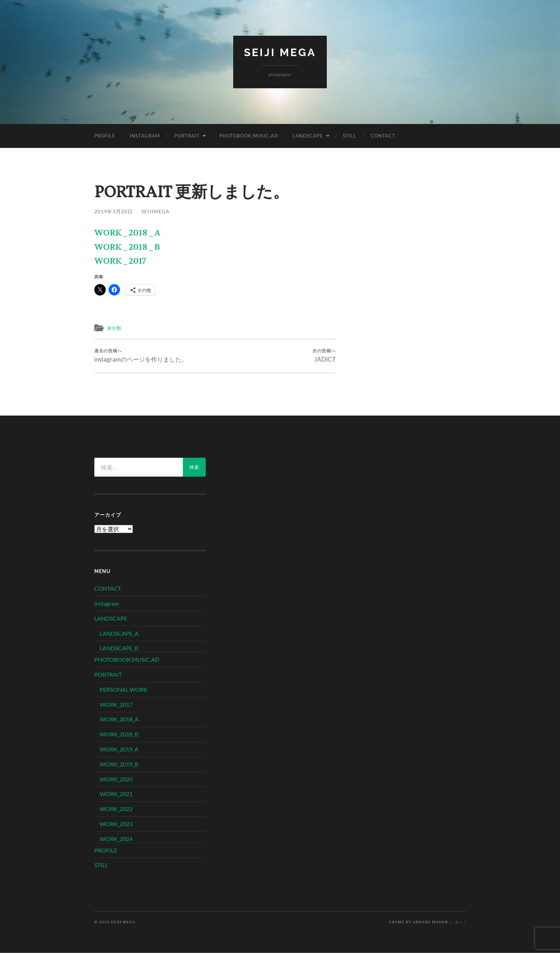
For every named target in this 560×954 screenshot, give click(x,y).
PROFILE (105, 135)
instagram (145, 135)
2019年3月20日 (114, 211)
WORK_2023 (116, 825)
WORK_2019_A (119, 750)
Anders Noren (430, 923)
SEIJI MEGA (280, 52)
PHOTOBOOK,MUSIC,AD (249, 135)
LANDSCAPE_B (119, 649)
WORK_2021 (116, 795)
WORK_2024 (116, 840)
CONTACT (383, 135)
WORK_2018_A (127, 233)
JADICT (324, 356)
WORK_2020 (116, 780)
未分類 (115, 328)
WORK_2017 (120, 261)
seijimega (156, 211)
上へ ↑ (460, 923)
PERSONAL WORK (124, 690)
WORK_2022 (116, 810)
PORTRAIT (187, 135)
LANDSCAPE (308, 135)
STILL (350, 135)
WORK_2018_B (127, 247)
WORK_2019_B (119, 765)
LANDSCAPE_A (119, 634)
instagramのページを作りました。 (141, 356)
